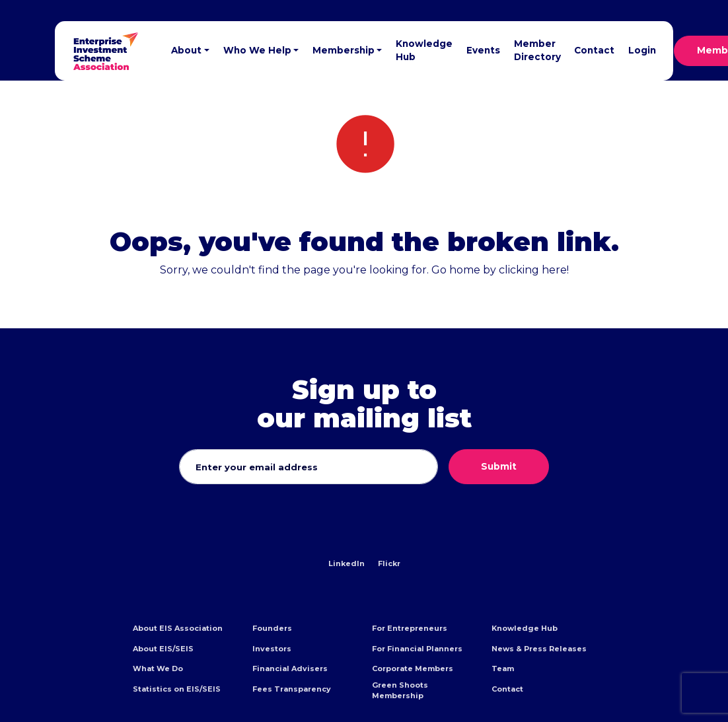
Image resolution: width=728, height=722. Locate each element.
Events (483, 50)
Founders (272, 628)
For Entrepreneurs (410, 628)
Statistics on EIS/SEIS (177, 689)
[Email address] (309, 467)
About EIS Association (178, 628)
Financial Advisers (290, 668)
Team (503, 668)
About (186, 50)
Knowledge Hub (424, 50)
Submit (499, 466)
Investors (272, 649)
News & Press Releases (539, 649)
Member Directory (537, 50)
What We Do (158, 668)
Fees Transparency (292, 689)
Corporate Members (413, 668)
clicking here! (534, 270)
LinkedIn (346, 563)
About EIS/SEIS (163, 649)
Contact (594, 50)
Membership (344, 50)
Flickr (389, 563)
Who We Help (257, 50)
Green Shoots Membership (400, 690)
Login (642, 50)
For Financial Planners (417, 649)
